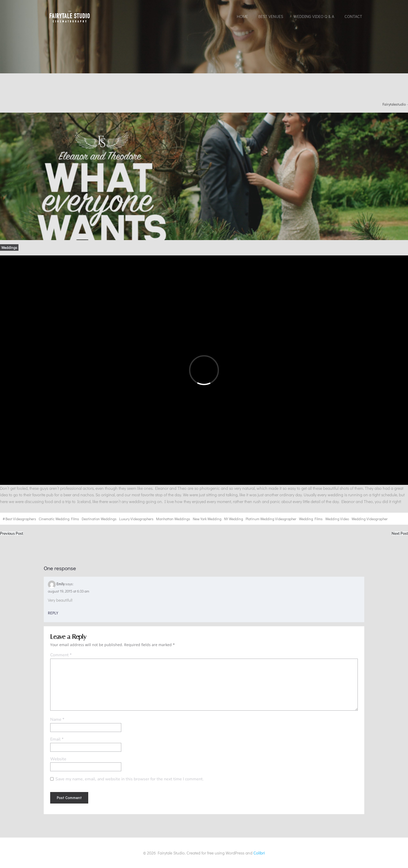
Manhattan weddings (173, 519)
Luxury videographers (136, 519)
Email (57, 739)
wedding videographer (370, 519)
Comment (61, 655)
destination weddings (99, 519)
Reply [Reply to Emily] (53, 613)
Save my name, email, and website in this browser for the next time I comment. (130, 779)
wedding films (311, 519)
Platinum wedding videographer (271, 519)
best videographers (21, 519)
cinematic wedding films (59, 519)
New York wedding (207, 519)
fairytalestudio (394, 104)
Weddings (9, 247)
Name (57, 719)
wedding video (337, 519)
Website (58, 759)
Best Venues (271, 16)
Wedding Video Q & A (314, 16)
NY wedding (234, 519)
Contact (353, 16)
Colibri (259, 853)
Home (242, 16)
